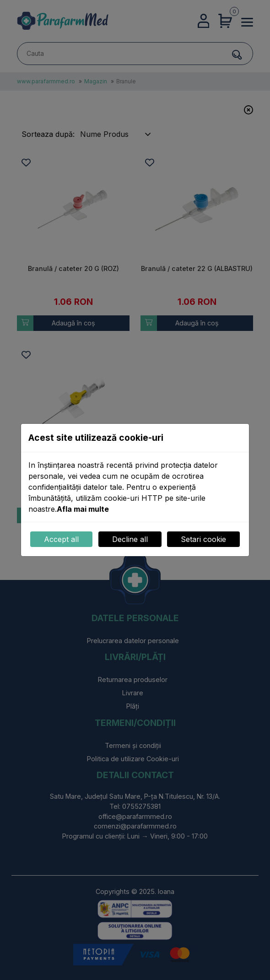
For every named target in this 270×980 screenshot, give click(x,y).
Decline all (130, 539)
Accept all (61, 539)
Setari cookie (203, 539)
